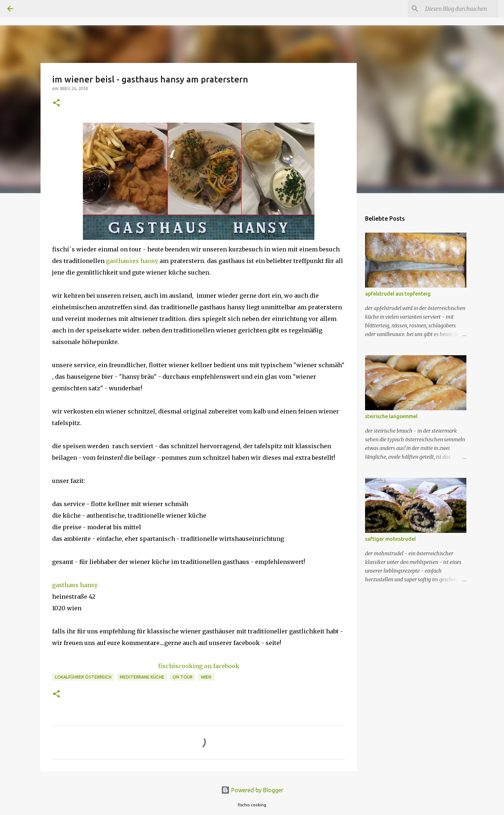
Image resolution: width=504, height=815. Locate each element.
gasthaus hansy (75, 585)
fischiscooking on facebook (199, 666)
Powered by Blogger (252, 790)
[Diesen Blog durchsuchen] (460, 9)
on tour (183, 677)
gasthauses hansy (132, 261)
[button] (56, 103)
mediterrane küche (142, 677)
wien (206, 677)
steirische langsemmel (391, 416)
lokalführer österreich (83, 677)
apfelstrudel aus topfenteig (398, 294)
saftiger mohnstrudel (390, 539)
